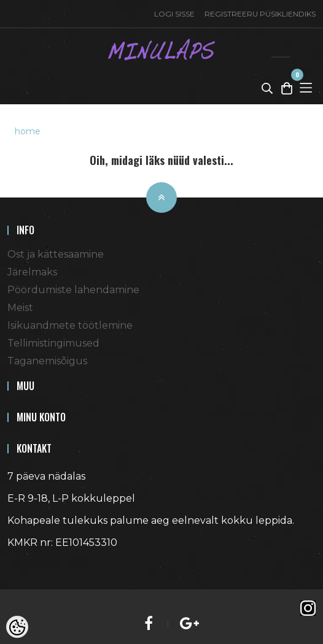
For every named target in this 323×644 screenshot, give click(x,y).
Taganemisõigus (47, 361)
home (28, 131)
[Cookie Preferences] (17, 627)
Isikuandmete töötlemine (70, 325)
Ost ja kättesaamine (56, 254)
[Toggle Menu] (306, 88)
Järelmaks (32, 272)
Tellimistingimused (53, 343)
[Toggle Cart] (287, 88)
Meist (20, 308)
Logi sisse (174, 14)
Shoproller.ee (29, 565)
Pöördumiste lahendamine (73, 290)
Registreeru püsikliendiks (260, 14)
